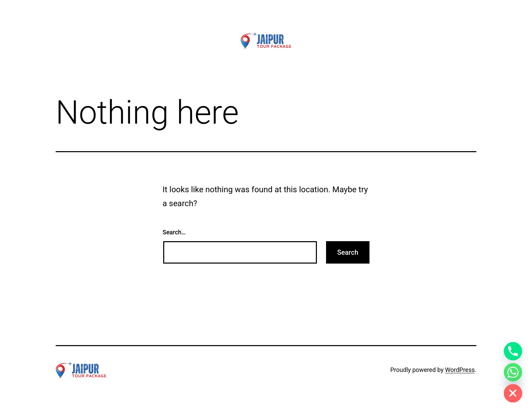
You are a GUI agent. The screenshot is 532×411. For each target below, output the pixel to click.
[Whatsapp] (513, 372)
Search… (174, 232)
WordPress (460, 370)
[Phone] (513, 351)
